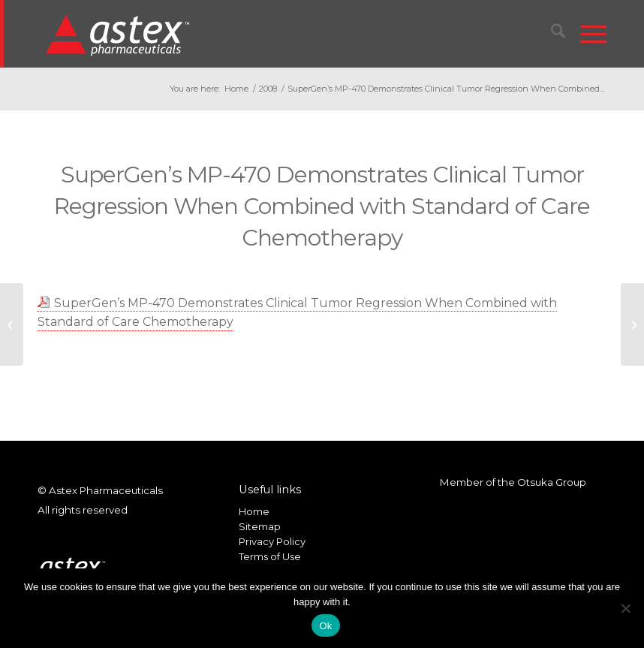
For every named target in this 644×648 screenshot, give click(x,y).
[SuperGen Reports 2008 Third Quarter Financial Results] (632, 324)
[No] (625, 608)
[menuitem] (551, 34)
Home (254, 511)
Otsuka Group (552, 482)
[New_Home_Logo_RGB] (120, 35)
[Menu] (586, 34)
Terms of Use (270, 556)
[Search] (551, 34)
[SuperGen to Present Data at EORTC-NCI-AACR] (12, 324)
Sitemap (260, 526)
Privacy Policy (272, 541)
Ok (325, 626)
